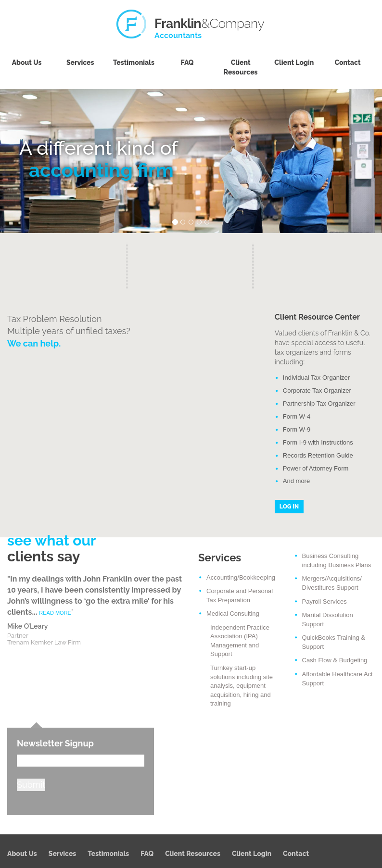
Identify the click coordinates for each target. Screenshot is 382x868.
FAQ (187, 62)
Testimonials (134, 62)
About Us (27, 62)
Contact (347, 62)
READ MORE (55, 613)
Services (80, 62)
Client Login (294, 62)
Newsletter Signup (55, 743)
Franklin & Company (191, 24)
